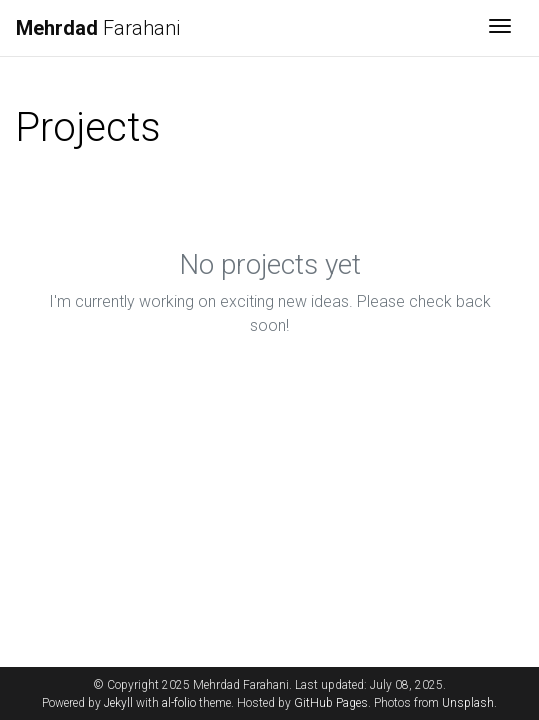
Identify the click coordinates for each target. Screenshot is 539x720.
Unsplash (468, 703)
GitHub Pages (331, 703)
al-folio (179, 703)
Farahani (98, 28)
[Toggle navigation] (500, 28)
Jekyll (118, 703)
